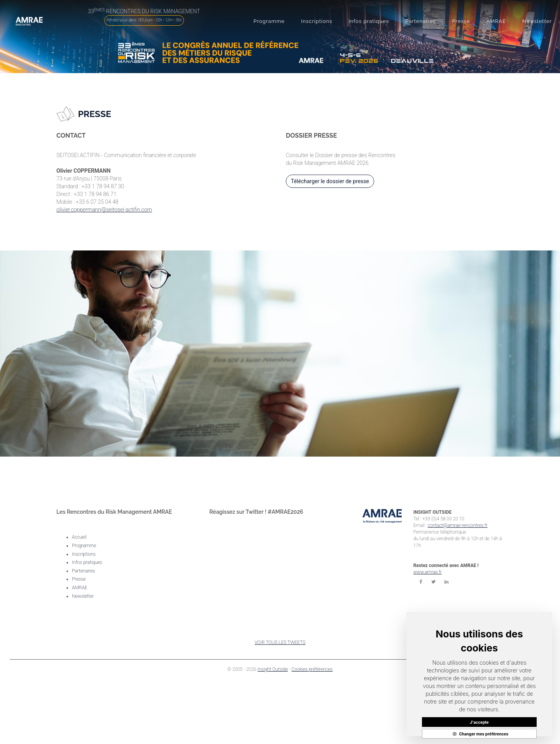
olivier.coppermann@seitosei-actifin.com (104, 210)
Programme (84, 546)
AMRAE (80, 588)
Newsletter (83, 596)
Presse (79, 579)
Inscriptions (84, 554)
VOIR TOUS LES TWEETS (280, 642)
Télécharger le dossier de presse (330, 181)
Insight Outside (273, 669)
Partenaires (83, 571)
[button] (269, 21)
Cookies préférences (312, 669)
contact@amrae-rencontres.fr (458, 525)
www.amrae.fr (428, 572)
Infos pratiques (87, 562)
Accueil (79, 537)
